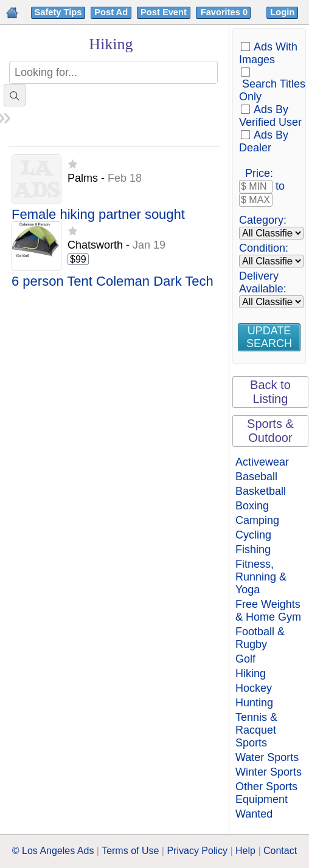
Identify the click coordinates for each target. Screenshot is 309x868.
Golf (245, 659)
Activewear (262, 462)
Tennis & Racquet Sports (256, 730)
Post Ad (111, 12)
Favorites (225, 12)
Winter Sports (269, 772)
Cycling (253, 535)
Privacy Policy (197, 851)
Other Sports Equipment (266, 793)
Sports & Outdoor (270, 431)
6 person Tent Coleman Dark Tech (113, 282)
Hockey (254, 688)
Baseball (256, 477)
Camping (257, 520)
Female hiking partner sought (98, 215)
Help (245, 851)
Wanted (254, 814)
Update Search (269, 337)
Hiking (251, 673)
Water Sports (267, 757)
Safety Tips (58, 12)
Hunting (254, 703)
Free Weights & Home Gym (268, 611)
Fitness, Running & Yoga (261, 577)
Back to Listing (270, 392)
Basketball (261, 491)
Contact (280, 851)
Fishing (253, 549)
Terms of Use (130, 851)
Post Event (164, 12)
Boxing (252, 506)
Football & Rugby (260, 638)
